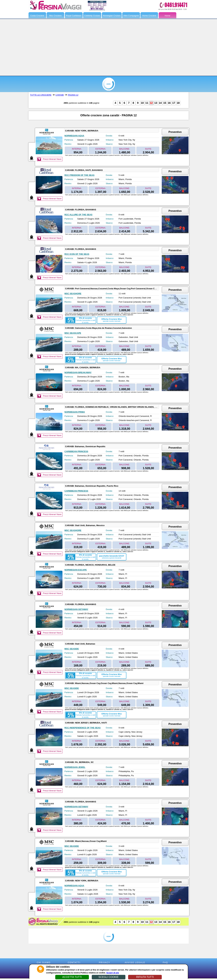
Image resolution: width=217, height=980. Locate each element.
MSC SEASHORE (73, 294)
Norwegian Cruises (112, 16)
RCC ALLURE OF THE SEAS (78, 215)
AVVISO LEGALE (135, 962)
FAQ (165, 962)
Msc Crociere (55, 16)
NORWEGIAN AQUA (74, 136)
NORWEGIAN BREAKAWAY (78, 372)
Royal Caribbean (74, 16)
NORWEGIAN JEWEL (75, 767)
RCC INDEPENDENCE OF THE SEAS (83, 728)
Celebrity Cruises (92, 16)
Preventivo (175, 132)
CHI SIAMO (44, 962)
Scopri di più (113, 973)
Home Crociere (149, 16)
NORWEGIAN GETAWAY (76, 609)
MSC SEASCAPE (73, 333)
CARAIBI (60, 95)
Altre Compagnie (131, 16)
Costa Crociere (37, 16)
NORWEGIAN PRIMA (75, 412)
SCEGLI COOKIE (108, 977)
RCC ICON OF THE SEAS (77, 254)
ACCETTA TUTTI (72, 977)
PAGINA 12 (73, 95)
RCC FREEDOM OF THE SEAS (80, 175)
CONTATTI (74, 962)
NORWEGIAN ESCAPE (76, 570)
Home (167, 16)
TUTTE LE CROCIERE (41, 95)
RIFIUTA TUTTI (145, 977)
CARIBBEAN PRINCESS (76, 451)
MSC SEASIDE (72, 649)
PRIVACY (104, 962)
